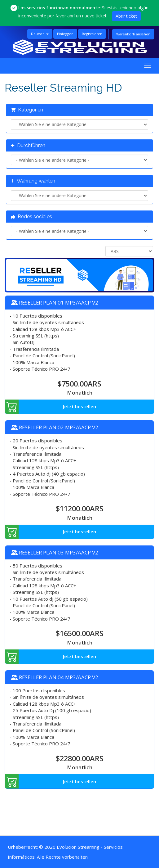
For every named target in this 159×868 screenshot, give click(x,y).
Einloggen (65, 34)
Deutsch (40, 34)
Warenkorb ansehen (133, 34)
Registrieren (92, 34)
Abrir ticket (126, 16)
